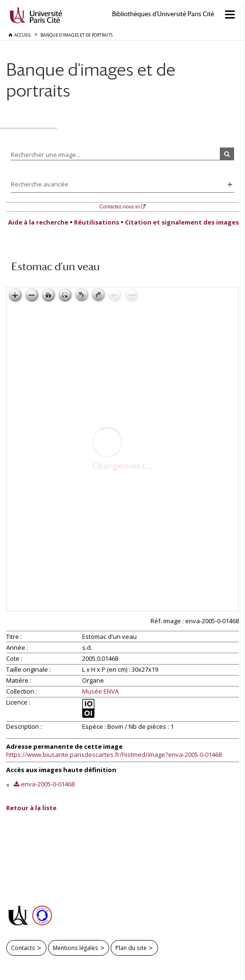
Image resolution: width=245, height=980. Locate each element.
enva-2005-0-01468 (48, 784)
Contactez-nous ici (119, 207)
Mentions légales (75, 948)
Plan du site (131, 948)
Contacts (23, 948)
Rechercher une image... (46, 155)
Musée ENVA (100, 692)
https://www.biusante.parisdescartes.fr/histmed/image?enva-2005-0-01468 (114, 755)
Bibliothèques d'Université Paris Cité (163, 14)
